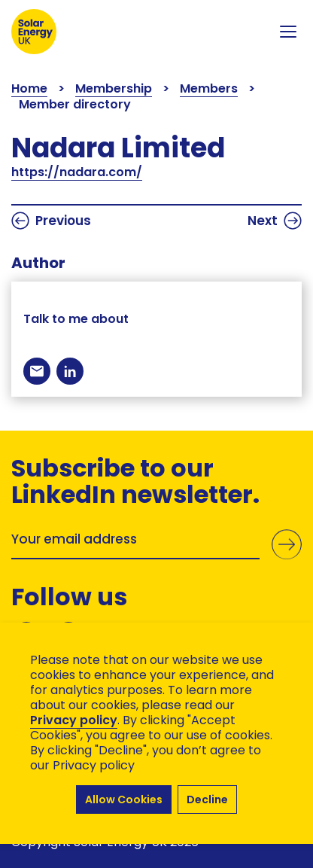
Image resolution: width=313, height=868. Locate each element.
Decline (207, 799)
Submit (287, 544)
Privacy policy (74, 720)
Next (275, 221)
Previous (51, 221)
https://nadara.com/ (77, 172)
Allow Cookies (124, 799)
